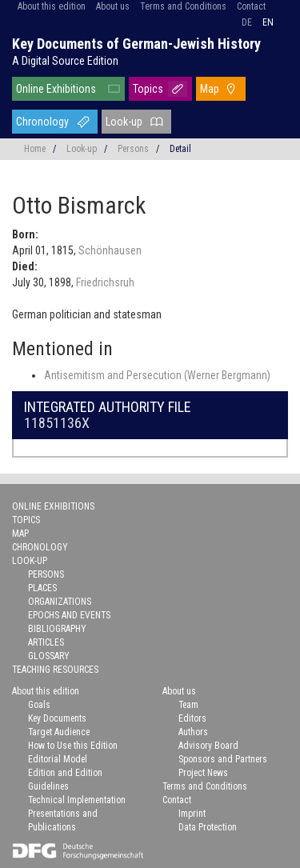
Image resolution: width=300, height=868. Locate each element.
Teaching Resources (55, 670)
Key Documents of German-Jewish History (136, 44)
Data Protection (208, 827)
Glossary (49, 656)
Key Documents (57, 718)
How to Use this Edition (73, 746)
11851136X (57, 423)
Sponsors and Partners (223, 759)
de (247, 22)
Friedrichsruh (105, 282)
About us (113, 6)
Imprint (192, 814)
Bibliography (57, 629)
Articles (46, 642)
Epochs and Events (69, 615)
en (268, 22)
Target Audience (59, 732)
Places (42, 588)
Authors (193, 732)
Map (210, 89)
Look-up (124, 122)
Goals (39, 705)
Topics (148, 89)
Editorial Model (58, 759)
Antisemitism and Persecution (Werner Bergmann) (157, 375)
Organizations (60, 602)
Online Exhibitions (56, 89)
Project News (203, 773)
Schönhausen (110, 250)
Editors (192, 718)
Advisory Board (208, 746)
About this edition (52, 6)
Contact (251, 6)
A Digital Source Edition (65, 61)
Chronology (42, 122)
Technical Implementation (77, 800)
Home (35, 149)
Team (188, 705)
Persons (133, 149)
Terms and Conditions (183, 6)
